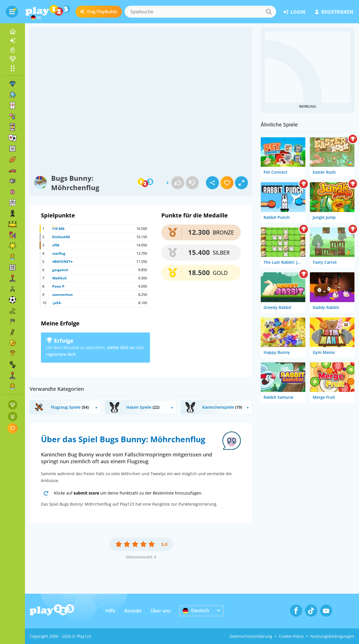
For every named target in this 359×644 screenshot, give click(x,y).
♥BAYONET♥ (62, 262)
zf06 (56, 245)
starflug (59, 253)
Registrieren (334, 12)
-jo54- (57, 303)
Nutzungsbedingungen (332, 636)
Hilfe (110, 611)
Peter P (58, 286)
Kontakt (133, 611)
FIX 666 (58, 229)
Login (294, 12)
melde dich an (121, 347)
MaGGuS (60, 278)
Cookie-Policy (291, 636)
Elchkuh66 (61, 237)
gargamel (60, 270)
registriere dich (61, 354)
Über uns (160, 611)
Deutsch (196, 610)
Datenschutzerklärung (251, 636)
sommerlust (62, 295)
